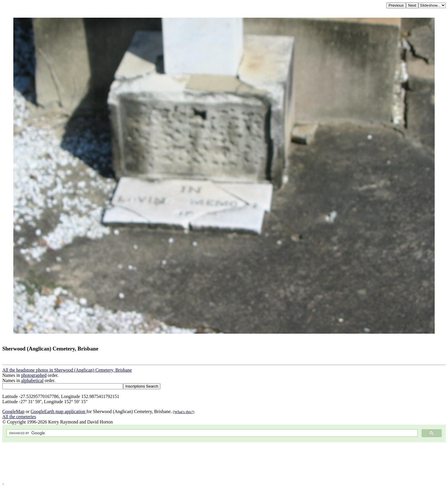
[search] (211, 433)
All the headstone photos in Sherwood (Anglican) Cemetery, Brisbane (67, 370)
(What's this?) (184, 412)
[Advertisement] (176, 463)
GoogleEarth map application (58, 411)
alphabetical (32, 380)
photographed (34, 375)
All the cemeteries (19, 417)
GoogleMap (13, 411)
